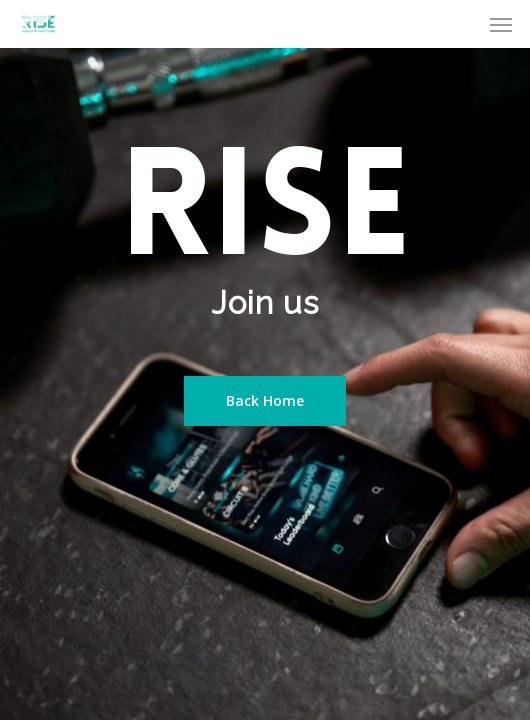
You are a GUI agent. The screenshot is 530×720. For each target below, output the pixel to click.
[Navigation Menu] (501, 24)
